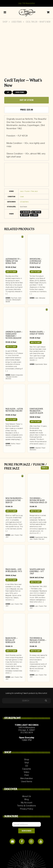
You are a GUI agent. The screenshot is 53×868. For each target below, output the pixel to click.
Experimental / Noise (41, 364)
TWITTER (36, 212)
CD (12, 507)
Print (27, 775)
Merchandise (27, 778)
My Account (27, 803)
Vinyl (14, 267)
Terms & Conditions (26, 806)
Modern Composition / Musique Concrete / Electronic (14, 377)
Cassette (27, 769)
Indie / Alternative (40, 298)
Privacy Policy (27, 809)
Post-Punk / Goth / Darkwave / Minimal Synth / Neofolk (14, 300)
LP (8, 92)
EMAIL (34, 215)
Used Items (17, 22)
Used (22, 197)
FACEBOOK (25, 212)
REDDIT (25, 215)
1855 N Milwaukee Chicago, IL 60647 (27, 729)
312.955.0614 (27, 733)
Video (26, 772)
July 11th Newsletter (27, 3)
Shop (5, 22)
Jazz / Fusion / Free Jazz (29, 191)
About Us (27, 796)
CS (12, 646)
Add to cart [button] (11, 272)
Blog (27, 799)
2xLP (36, 578)
